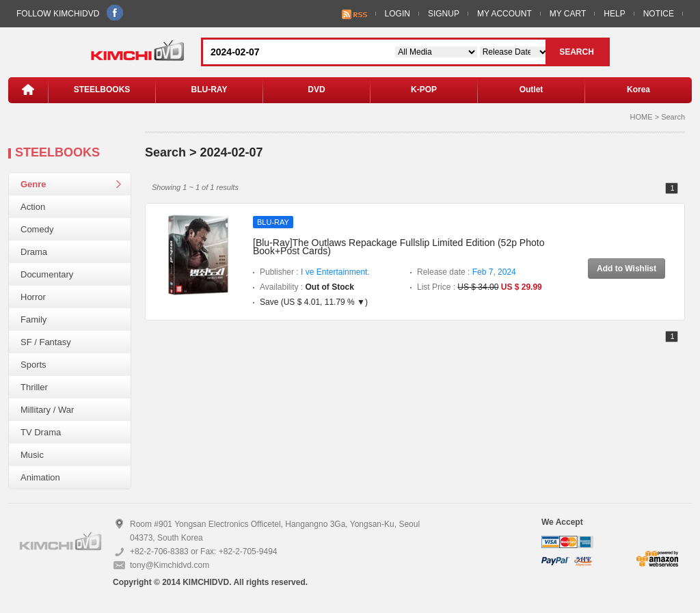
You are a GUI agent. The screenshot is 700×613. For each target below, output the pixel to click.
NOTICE (659, 14)
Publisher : (315, 272)
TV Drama (41, 432)
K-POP (424, 90)
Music (32, 455)
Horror (33, 297)
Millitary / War (47, 410)
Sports (33, 365)
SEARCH (577, 52)
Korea (638, 90)
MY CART (568, 14)
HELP (614, 14)
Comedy (37, 229)
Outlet (531, 90)
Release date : (467, 272)
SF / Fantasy (46, 342)
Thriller (34, 387)
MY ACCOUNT (504, 14)
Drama (34, 252)
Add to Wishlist (627, 269)
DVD (316, 90)
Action (33, 207)
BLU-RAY (210, 90)
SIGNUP (444, 14)
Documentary (47, 274)
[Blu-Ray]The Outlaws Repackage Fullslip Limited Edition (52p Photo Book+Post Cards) (399, 247)
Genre (33, 184)
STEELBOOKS (102, 90)
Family (33, 319)
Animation (40, 477)
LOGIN (398, 14)
